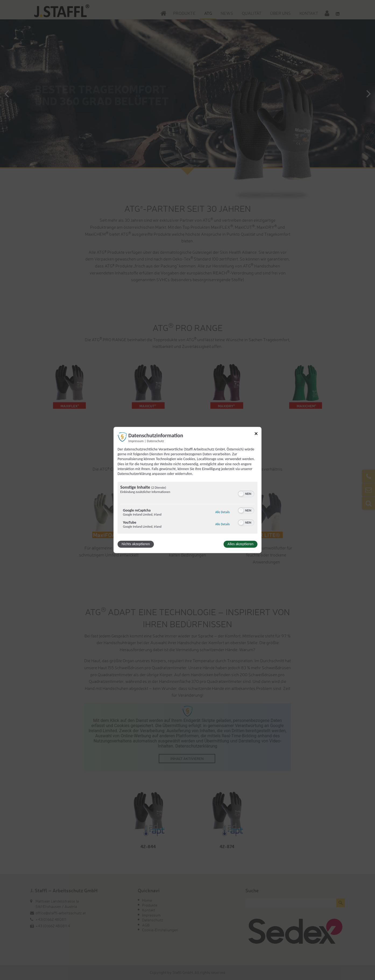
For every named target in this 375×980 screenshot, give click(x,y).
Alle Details (222, 512)
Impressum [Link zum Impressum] (136, 441)
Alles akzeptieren (240, 544)
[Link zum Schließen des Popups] (256, 434)
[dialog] (187, 490)
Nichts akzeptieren (136, 544)
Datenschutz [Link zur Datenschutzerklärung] (155, 441)
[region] (187, 509)
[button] (241, 494)
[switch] (246, 493)
